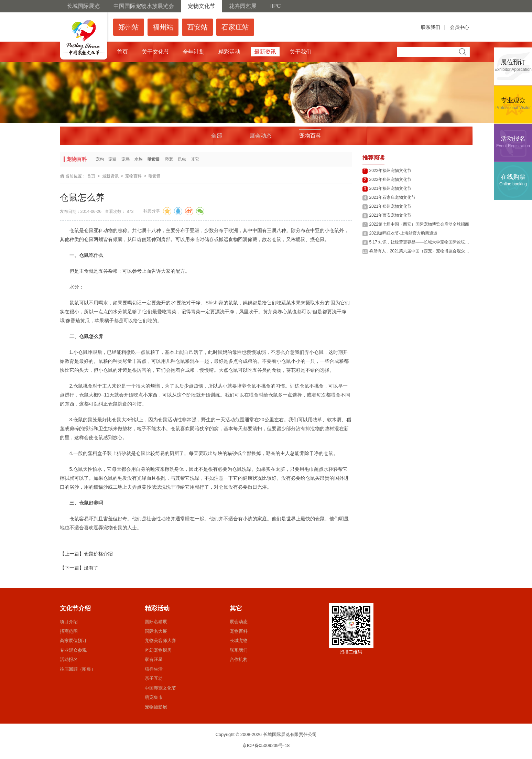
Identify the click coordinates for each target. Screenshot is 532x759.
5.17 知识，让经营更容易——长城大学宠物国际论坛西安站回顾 (428, 242)
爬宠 (169, 159)
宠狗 (100, 159)
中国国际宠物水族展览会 (144, 6)
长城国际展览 (83, 6)
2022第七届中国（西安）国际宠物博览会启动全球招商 (419, 224)
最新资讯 (110, 176)
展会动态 (261, 136)
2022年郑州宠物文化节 (390, 180)
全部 (217, 136)
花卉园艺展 (243, 6)
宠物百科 (310, 136)
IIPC (276, 6)
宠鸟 (126, 159)
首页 (91, 176)
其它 (195, 159)
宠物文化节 (202, 6)
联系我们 (431, 27)
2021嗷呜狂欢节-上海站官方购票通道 (404, 233)
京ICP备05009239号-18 (266, 745)
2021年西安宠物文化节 (390, 215)
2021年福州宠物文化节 (390, 188)
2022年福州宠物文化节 (390, 171)
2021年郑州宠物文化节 (390, 206)
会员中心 (459, 27)
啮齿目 (154, 159)
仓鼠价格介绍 (98, 554)
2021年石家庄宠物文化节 (393, 197)
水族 (139, 159)
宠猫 (112, 159)
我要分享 (152, 211)
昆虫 (182, 159)
